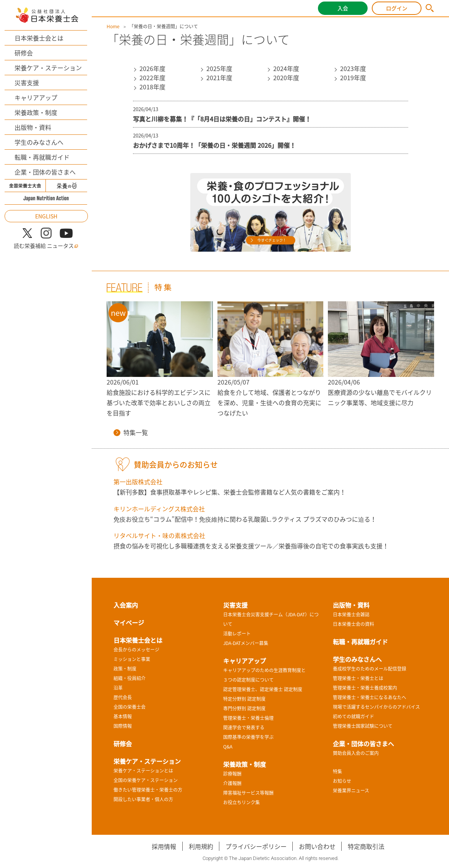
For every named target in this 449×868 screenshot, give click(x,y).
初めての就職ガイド (353, 716)
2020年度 (286, 78)
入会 (343, 8)
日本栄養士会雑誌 (351, 614)
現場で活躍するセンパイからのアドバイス (376, 707)
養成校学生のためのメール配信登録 (370, 669)
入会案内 (126, 605)
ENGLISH (46, 216)
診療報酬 (232, 774)
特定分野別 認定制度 (244, 699)
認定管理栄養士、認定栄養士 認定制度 (263, 689)
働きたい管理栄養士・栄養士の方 (148, 790)
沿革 (118, 688)
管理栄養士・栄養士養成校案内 (365, 688)
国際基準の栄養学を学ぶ (248, 737)
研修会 (24, 53)
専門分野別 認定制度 (244, 708)
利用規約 (201, 846)
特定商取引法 (366, 846)
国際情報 (123, 726)
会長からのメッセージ (136, 650)
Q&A (228, 747)
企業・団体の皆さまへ (45, 172)
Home (113, 26)
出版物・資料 (33, 127)
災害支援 (27, 82)
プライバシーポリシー (256, 846)
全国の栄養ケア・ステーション (146, 780)
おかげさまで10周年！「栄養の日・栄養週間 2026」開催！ (214, 145)
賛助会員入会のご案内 (356, 753)
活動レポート (237, 634)
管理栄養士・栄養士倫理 (248, 718)
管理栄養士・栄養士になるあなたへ (370, 697)
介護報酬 (232, 783)
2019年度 (353, 78)
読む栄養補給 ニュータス (46, 246)
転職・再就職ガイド (42, 157)
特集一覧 (131, 432)
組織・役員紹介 (130, 678)
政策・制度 (125, 669)
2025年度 (219, 68)
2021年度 (219, 78)
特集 (337, 771)
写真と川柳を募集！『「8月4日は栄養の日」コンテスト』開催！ (222, 119)
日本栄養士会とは (39, 38)
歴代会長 (123, 697)
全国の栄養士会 (130, 707)
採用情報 (164, 846)
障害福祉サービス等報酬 (248, 793)
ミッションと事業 (132, 659)
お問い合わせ (317, 846)
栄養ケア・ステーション (48, 68)
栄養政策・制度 (36, 112)
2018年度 (152, 87)
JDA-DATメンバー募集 (246, 643)
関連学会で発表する (244, 727)
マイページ (129, 622)
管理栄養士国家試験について (363, 726)
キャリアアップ (36, 97)
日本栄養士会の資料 (353, 624)
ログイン (397, 8)
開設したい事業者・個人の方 (143, 799)
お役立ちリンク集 (242, 802)
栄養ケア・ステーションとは (143, 771)
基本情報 (123, 716)
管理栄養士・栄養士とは (358, 678)
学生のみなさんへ (39, 142)
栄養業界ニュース (351, 790)
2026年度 (152, 68)
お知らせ (342, 781)
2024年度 (286, 68)
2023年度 (353, 68)
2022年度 (152, 78)
